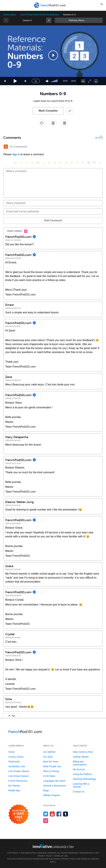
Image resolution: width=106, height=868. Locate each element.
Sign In (16, 154)
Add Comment (53, 220)
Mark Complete (48, 111)
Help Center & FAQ (83, 752)
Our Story (48, 757)
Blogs (46, 790)
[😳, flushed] (21, 163)
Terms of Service (90, 859)
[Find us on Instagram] (46, 821)
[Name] (53, 203)
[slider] (54, 81)
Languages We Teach (54, 781)
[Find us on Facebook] (59, 814)
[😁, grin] (27, 163)
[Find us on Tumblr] (66, 814)
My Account (79, 769)
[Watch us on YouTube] (52, 814)
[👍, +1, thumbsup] (100, 163)
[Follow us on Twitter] (46, 814)
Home (11, 752)
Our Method (49, 752)
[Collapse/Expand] (53, 137)
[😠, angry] (44, 163)
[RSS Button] (6, 147)
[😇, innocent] (72, 163)
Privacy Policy (45, 856)
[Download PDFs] (64, 123)
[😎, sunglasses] (38, 163)
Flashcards (14, 762)
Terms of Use (61, 856)
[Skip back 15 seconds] (5, 81)
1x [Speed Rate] (36, 81)
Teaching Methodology (85, 779)
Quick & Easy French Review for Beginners (40, 15)
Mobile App (14, 790)
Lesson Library (10, 15)
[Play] (15, 81)
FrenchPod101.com (89, 853)
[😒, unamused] (32, 163)
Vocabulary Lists (17, 766)
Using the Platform (82, 774)
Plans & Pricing (51, 771)
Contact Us (79, 792)
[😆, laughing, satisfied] (49, 163)
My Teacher (14, 786)
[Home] (50, 8)
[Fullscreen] (90, 81)
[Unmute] (47, 81)
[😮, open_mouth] (83, 163)
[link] (49, 20)
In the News (49, 776)
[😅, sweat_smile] (55, 163)
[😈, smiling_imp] (89, 163)
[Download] (96, 81)
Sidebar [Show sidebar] (79, 20)
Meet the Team (51, 762)
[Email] (53, 212)
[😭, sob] (66, 163)
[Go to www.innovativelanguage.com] (53, 846)
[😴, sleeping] (77, 163)
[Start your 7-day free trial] (19, 814)
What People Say (52, 766)
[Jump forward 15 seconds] (26, 81)
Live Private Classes (19, 771)
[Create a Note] (53, 123)
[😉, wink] (61, 163)
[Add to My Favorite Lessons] (42, 123)
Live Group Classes (19, 776)
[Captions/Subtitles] (83, 81)
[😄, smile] (16, 163)
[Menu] (5, 5)
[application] (53, 55)
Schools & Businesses (55, 786)
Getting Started (81, 757)
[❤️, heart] (94, 163)
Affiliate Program (52, 795)
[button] (101, 5)
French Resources (18, 781)
